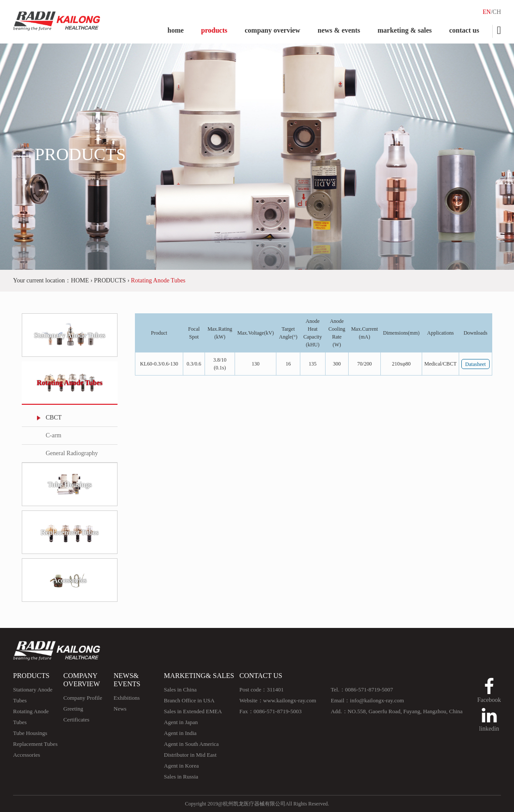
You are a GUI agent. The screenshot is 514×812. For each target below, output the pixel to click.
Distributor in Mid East (190, 755)
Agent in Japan (181, 722)
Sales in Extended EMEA (193, 711)
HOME (80, 280)
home (176, 30)
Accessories (70, 580)
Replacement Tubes (70, 532)
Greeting (73, 709)
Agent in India (180, 733)
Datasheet (475, 364)
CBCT (54, 418)
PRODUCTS (110, 280)
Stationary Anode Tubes (70, 335)
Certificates (77, 720)
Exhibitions (127, 698)
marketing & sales (405, 30)
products (214, 30)
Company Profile (83, 698)
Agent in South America (191, 744)
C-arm (54, 435)
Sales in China (180, 690)
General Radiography (72, 453)
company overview (272, 30)
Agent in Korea (181, 766)
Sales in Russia (181, 777)
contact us (464, 30)
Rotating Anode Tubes (69, 383)
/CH (496, 12)
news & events (339, 30)
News (120, 709)
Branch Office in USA (189, 700)
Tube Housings (69, 485)
